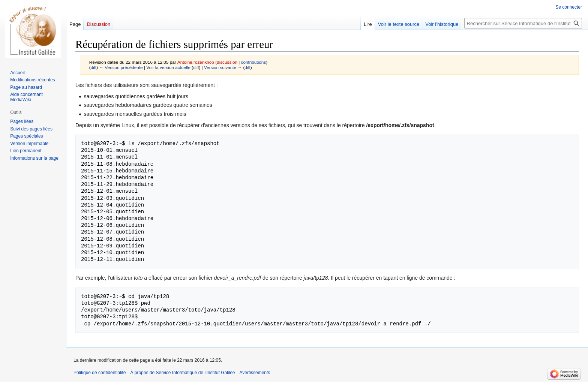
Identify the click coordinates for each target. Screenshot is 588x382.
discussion (227, 62)
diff (94, 67)
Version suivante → (223, 67)
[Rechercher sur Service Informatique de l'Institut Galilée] (523, 23)
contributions (254, 62)
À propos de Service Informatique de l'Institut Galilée (182, 373)
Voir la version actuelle (168, 67)
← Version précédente (121, 67)
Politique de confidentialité (100, 373)
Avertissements (255, 373)
